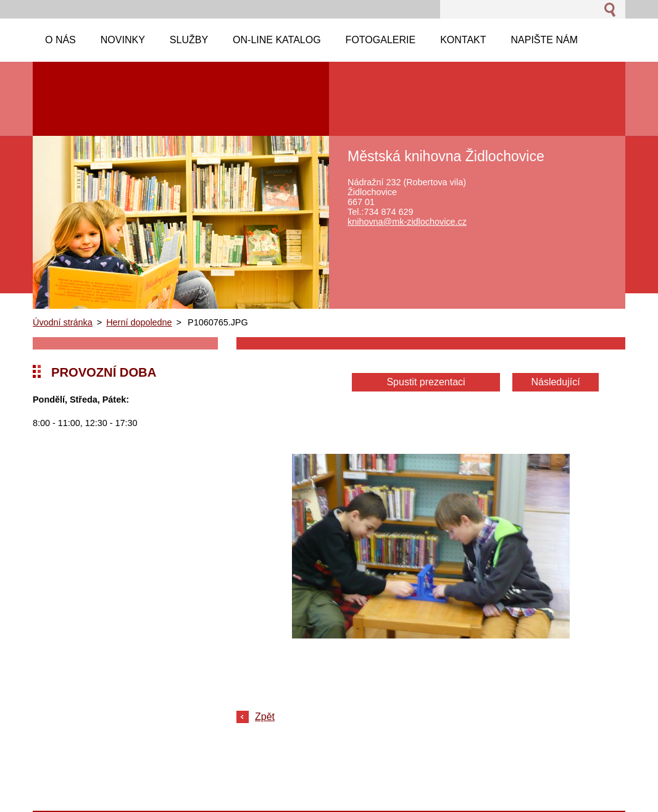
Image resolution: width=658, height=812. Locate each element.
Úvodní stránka (63, 322)
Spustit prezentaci (426, 382)
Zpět (265, 717)
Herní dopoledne (139, 322)
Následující (555, 382)
